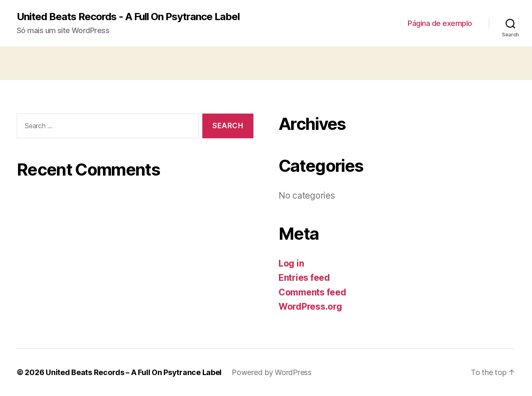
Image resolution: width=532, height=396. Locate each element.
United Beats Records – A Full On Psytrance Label (134, 372)
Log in (291, 263)
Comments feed (312, 292)
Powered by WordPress (272, 372)
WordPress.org (310, 307)
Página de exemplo (440, 23)
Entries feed (304, 278)
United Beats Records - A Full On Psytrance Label (128, 17)
